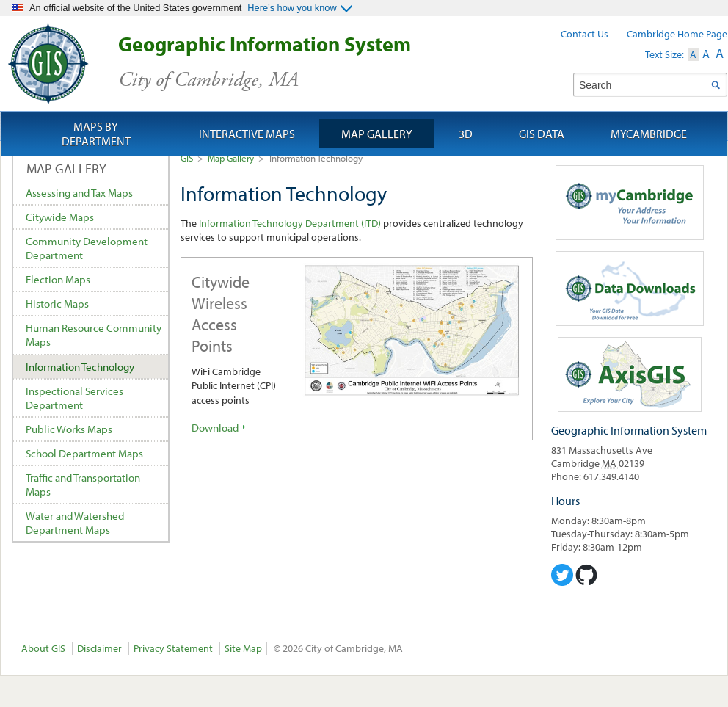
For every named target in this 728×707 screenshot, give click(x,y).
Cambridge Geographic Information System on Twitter (562, 575)
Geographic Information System (290, 62)
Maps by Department (96, 134)
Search (715, 85)
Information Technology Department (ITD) (290, 223)
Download (215, 427)
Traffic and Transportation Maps (83, 485)
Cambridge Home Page (677, 34)
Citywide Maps (60, 217)
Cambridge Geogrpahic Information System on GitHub (586, 575)
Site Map (243, 648)
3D (466, 134)
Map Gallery (231, 158)
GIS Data (542, 134)
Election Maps (58, 279)
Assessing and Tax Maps (79, 193)
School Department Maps (84, 453)
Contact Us (585, 34)
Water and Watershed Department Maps (75, 523)
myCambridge (649, 134)
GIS (187, 158)
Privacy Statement (173, 648)
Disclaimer (99, 648)
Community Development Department (87, 248)
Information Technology (80, 367)
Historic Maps (57, 304)
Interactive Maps (247, 134)
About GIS (43, 648)
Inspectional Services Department (74, 398)
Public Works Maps (69, 429)
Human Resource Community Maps (94, 335)
